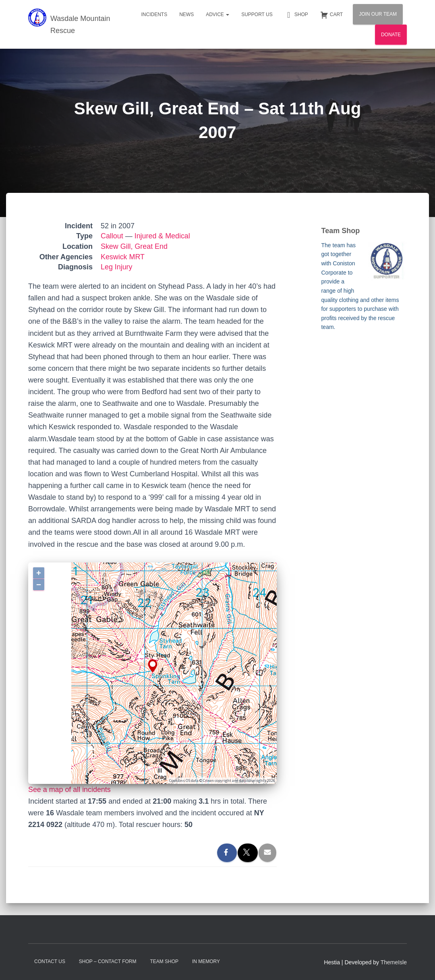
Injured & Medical (163, 236)
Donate (391, 35)
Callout (112, 236)
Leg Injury (117, 267)
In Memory (206, 961)
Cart (331, 15)
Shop (296, 15)
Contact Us (50, 961)
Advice (217, 14)
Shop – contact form (108, 961)
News (186, 14)
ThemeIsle (394, 962)
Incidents (154, 14)
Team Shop (164, 961)
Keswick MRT (123, 257)
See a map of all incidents (70, 790)
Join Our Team (378, 14)
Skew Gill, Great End (134, 246)
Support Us (257, 14)
